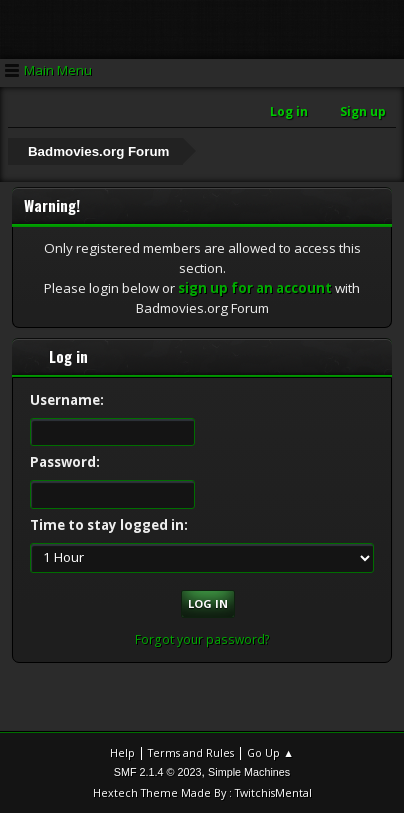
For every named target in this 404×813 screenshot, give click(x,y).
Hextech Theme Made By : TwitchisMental (202, 792)
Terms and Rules (191, 752)
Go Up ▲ (270, 752)
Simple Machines (249, 772)
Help (122, 752)
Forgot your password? (202, 639)
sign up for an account (255, 288)
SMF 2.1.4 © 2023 (158, 772)
